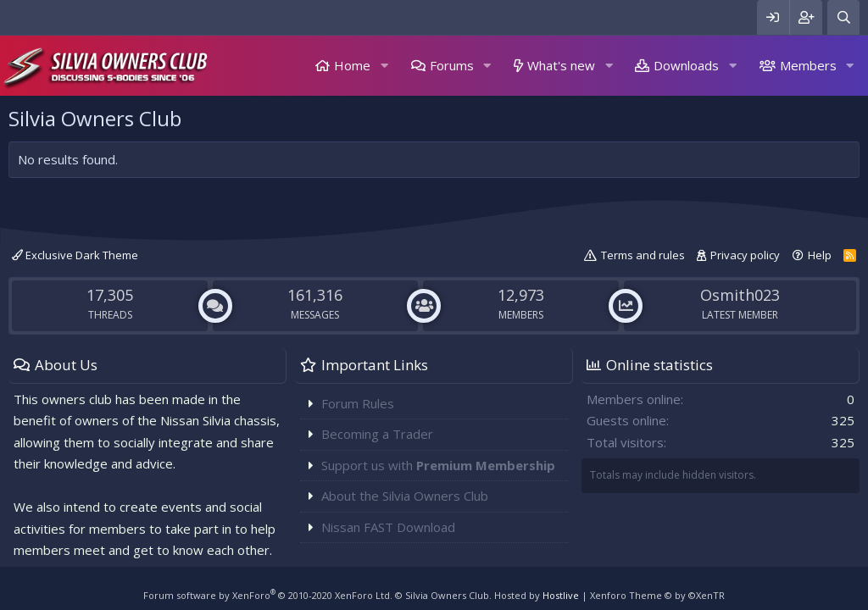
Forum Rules (358, 403)
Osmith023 (740, 295)
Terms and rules (643, 255)
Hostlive (561, 595)
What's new (561, 65)
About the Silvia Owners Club (405, 496)
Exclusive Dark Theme (75, 255)
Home (352, 65)
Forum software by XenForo (268, 595)
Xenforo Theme (657, 595)
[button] (384, 66)
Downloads (686, 65)
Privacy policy (745, 255)
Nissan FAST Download (388, 527)
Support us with (438, 465)
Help (820, 255)
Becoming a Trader (377, 434)
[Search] (843, 17)
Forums (452, 65)
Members (808, 65)
